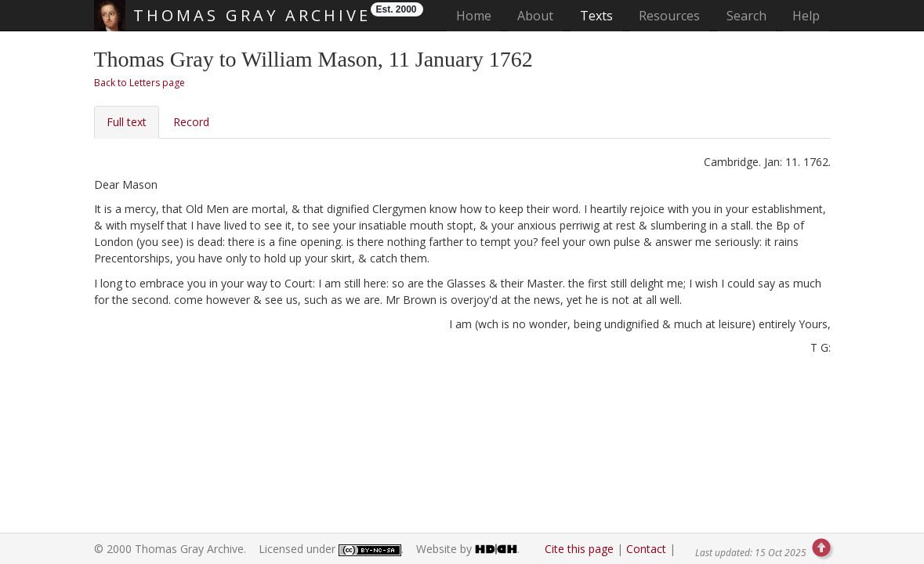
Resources (669, 16)
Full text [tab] (127, 122)
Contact (646, 549)
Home (478, 15)
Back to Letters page (140, 83)
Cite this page (579, 549)
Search (746, 16)
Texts (596, 16)
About (535, 16)
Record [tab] (191, 122)
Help (806, 16)
